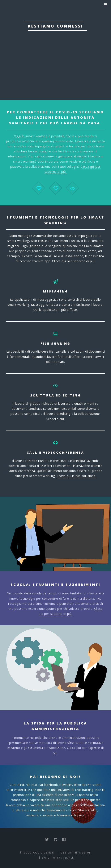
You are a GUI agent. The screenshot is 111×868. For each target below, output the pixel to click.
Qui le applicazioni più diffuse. (56, 310)
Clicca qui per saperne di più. (74, 261)
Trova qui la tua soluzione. (76, 476)
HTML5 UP (83, 852)
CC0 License (44, 852)
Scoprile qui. (55, 419)
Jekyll (69, 857)
